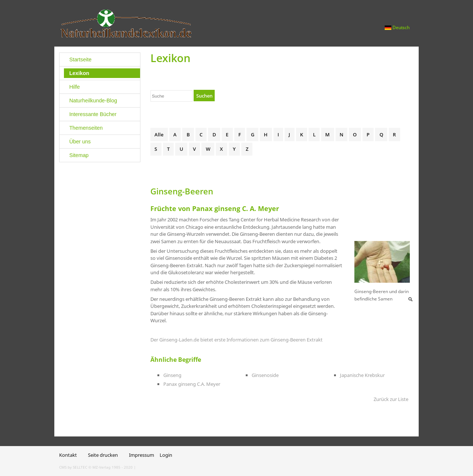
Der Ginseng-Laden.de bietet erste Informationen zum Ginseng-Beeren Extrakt (236, 340)
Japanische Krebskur (362, 375)
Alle (159, 135)
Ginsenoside (265, 375)
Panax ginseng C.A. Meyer (192, 384)
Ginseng (172, 375)
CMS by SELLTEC (73, 467)
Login (166, 455)
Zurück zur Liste (391, 399)
